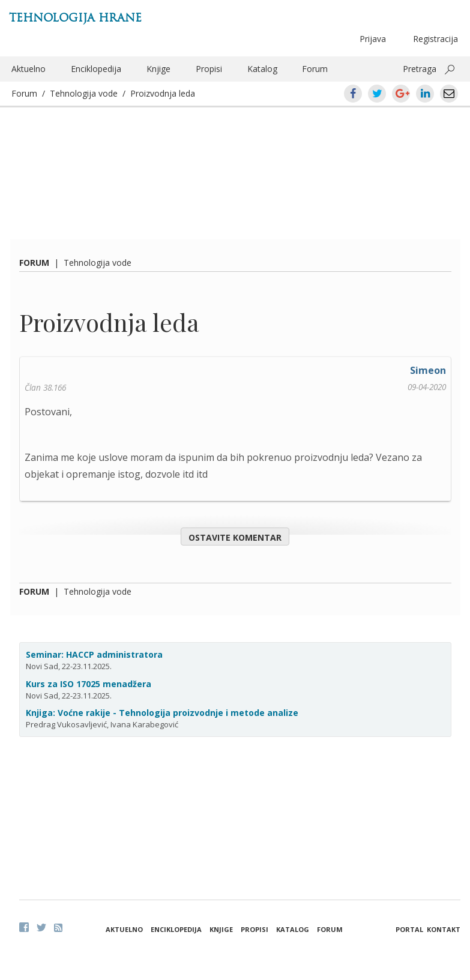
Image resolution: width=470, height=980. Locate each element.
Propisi (209, 69)
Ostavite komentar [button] (235, 537)
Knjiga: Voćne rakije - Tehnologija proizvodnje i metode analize (162, 713)
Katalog (262, 69)
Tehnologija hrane (75, 18)
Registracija (435, 39)
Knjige (158, 69)
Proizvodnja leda (163, 93)
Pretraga (420, 69)
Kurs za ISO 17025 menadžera (89, 684)
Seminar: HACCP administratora (94, 654)
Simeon (428, 370)
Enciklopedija (96, 69)
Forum (315, 69)
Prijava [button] (373, 39)
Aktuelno (29, 69)
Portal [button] (409, 929)
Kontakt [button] (444, 929)
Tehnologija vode (84, 93)
